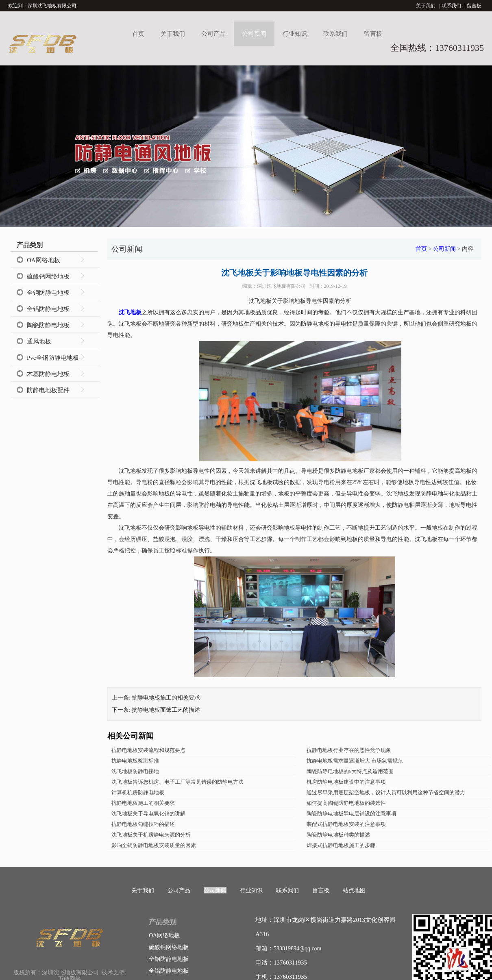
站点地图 (354, 890)
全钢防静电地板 (48, 293)
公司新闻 (254, 34)
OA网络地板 (44, 260)
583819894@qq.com (298, 948)
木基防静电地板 (48, 374)
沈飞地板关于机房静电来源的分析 (151, 835)
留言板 (474, 6)
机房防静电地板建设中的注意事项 (346, 782)
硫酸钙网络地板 (48, 276)
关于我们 (426, 6)
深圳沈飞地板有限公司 (281, 286)
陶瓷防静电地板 (48, 325)
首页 (138, 34)
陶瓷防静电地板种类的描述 (338, 835)
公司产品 (213, 34)
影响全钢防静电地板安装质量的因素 (154, 845)
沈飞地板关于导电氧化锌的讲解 (148, 814)
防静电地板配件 (48, 390)
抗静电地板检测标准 (135, 761)
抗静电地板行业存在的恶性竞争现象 (349, 750)
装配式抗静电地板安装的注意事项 (346, 824)
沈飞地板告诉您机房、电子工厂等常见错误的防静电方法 (177, 782)
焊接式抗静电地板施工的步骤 (341, 845)
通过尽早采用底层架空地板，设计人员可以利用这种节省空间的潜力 (386, 792)
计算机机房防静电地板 (138, 792)
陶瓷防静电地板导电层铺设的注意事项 (352, 814)
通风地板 (39, 341)
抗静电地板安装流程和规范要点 (148, 750)
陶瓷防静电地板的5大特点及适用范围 (350, 771)
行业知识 (295, 34)
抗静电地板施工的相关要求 (166, 698)
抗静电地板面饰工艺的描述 (166, 710)
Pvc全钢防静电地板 (53, 358)
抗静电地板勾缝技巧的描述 (143, 824)
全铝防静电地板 (48, 309)
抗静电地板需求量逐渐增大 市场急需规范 (355, 761)
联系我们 (451, 6)
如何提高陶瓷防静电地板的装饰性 (346, 803)
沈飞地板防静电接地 (135, 771)
